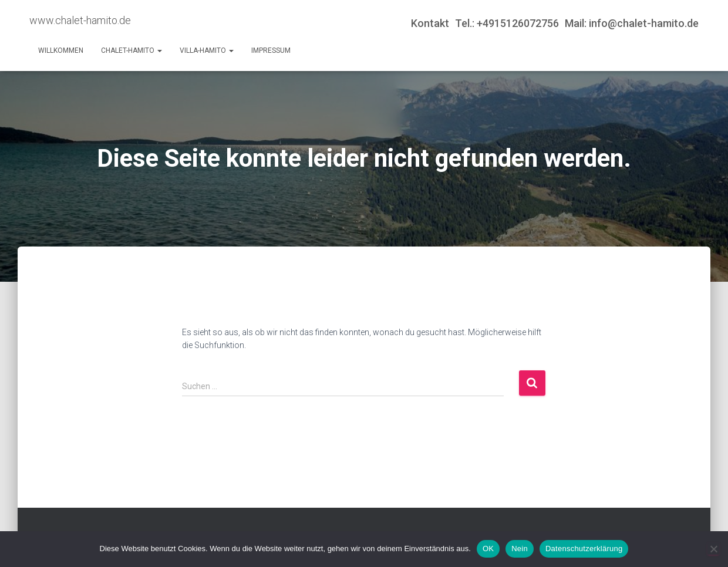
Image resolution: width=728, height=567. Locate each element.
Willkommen (61, 50)
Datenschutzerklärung (584, 549)
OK (488, 549)
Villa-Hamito (207, 50)
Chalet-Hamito (132, 50)
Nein (520, 549)
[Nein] (713, 549)
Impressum (271, 50)
